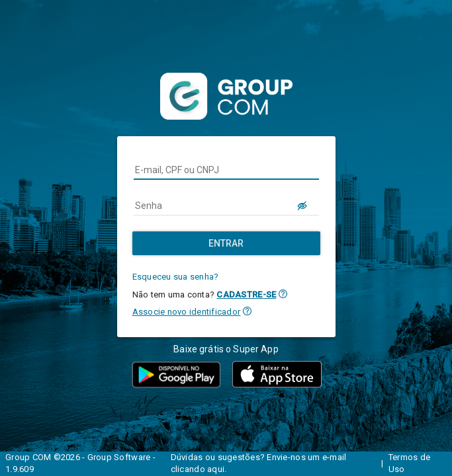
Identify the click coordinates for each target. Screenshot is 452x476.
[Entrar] (226, 243)
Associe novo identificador (187, 312)
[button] (283, 294)
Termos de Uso (409, 463)
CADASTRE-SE (246, 295)
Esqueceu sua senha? (176, 277)
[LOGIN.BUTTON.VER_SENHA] (303, 206)
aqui (216, 469)
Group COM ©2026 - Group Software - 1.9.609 (80, 463)
